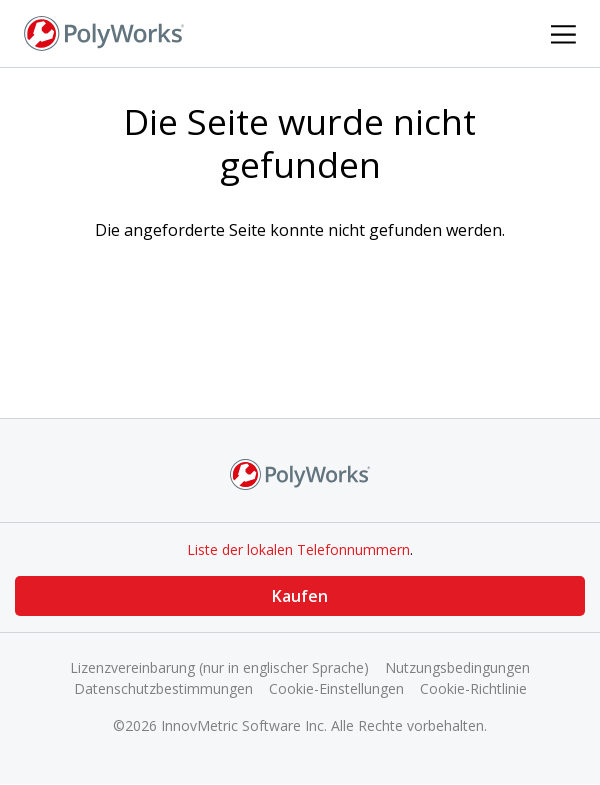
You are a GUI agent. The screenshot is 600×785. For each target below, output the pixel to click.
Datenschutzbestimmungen (163, 688)
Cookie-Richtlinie (473, 688)
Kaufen (300, 596)
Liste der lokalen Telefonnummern (298, 549)
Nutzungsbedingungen (457, 667)
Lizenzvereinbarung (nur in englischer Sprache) (219, 667)
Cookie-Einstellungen (336, 688)
